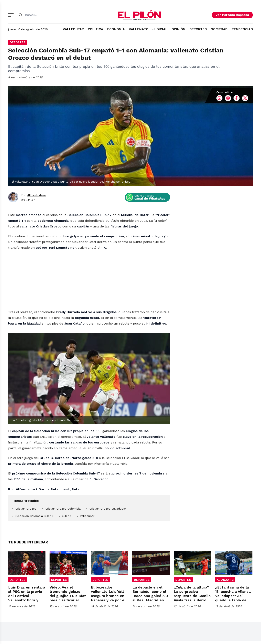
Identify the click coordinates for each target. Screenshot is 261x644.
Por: (33, 254)
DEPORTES (198, 29)
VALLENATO (139, 29)
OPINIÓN (178, 29)
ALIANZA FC (225, 588)
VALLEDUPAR (73, 29)
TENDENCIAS (242, 29)
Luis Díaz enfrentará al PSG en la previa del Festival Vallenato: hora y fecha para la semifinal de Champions (27, 608)
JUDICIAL (160, 29)
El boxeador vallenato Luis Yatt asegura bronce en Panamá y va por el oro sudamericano (108, 604)
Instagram (228, 157)
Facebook (237, 157)
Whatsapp (219, 157)
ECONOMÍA (116, 29)
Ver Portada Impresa (232, 15)
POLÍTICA (96, 29)
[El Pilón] (139, 15)
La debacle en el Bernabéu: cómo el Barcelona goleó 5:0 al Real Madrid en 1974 (150, 604)
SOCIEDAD (219, 29)
